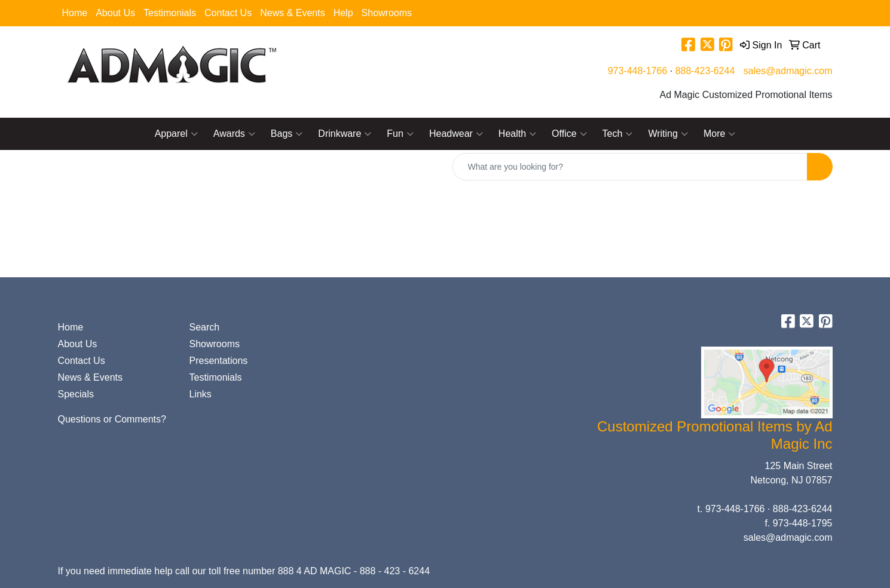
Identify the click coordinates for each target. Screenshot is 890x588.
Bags (287, 134)
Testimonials (170, 13)
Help (343, 13)
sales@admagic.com (788, 71)
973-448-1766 (638, 71)
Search (205, 327)
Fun (400, 134)
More (719, 134)
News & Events (292, 13)
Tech (618, 134)
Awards (234, 134)
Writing (668, 134)
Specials (76, 394)
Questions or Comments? (112, 419)
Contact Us (228, 13)
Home (75, 13)
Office (569, 134)
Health (517, 134)
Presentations (219, 361)
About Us (115, 13)
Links (201, 394)
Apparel (176, 134)
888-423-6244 (705, 71)
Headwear (456, 134)
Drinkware (345, 134)
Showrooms (387, 13)
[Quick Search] (630, 167)
